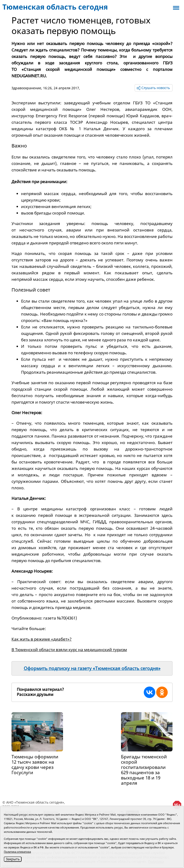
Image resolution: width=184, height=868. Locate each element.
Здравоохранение (26, 88)
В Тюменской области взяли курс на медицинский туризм (69, 650)
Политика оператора (17, 852)
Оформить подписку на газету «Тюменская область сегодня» (92, 668)
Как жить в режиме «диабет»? (42, 639)
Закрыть (13, 859)
